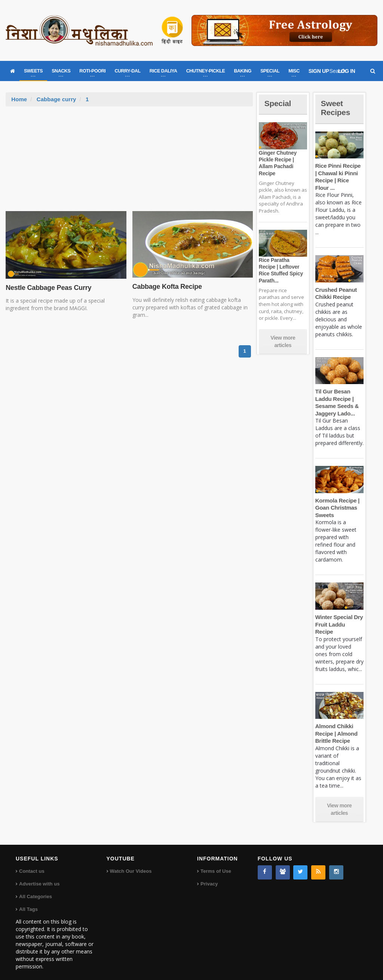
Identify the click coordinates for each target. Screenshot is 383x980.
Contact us (32, 864)
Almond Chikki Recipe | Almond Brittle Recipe (336, 726)
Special (278, 103)
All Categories (35, 889)
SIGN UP (319, 71)
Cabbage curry (56, 99)
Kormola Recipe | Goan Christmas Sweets (337, 508)
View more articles (283, 341)
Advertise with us (39, 877)
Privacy (209, 877)
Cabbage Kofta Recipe (167, 287)
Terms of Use (216, 864)
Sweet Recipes (336, 108)
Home (19, 99)
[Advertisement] (129, 163)
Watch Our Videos (131, 864)
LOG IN (347, 71)
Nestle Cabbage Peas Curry (48, 288)
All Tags (28, 902)
